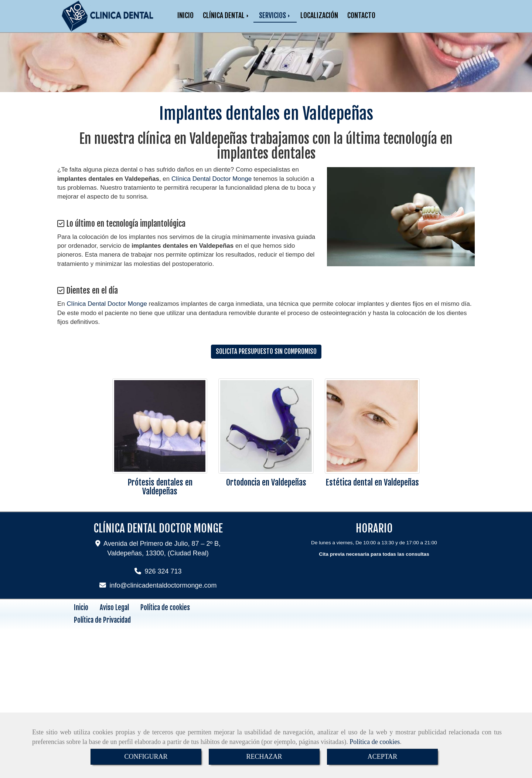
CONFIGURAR (146, 757)
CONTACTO (361, 19)
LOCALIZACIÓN (319, 19)
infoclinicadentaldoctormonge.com (163, 593)
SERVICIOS (275, 19)
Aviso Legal (114, 615)
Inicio (81, 615)
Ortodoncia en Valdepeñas (266, 490)
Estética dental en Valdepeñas (372, 490)
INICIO (185, 19)
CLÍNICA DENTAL (226, 19)
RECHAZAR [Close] (264, 757)
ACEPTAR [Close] (383, 757)
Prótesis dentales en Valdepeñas (160, 494)
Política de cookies (375, 742)
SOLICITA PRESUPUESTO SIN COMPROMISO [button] (266, 359)
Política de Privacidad (102, 628)
